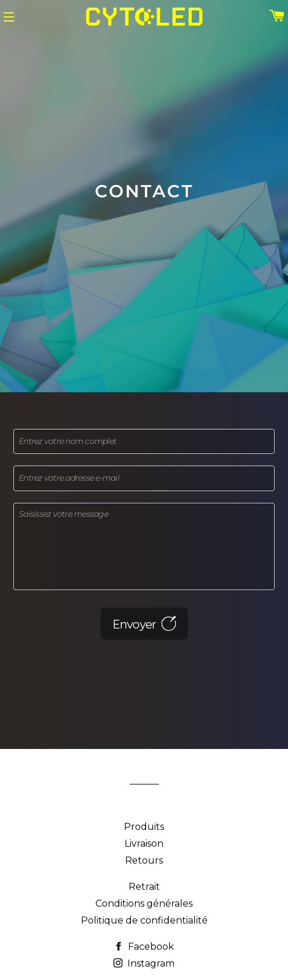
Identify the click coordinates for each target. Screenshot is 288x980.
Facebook (144, 947)
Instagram (144, 963)
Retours (144, 860)
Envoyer (144, 624)
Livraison (144, 844)
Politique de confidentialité (144, 920)
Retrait (144, 887)
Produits (144, 827)
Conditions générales (144, 903)
